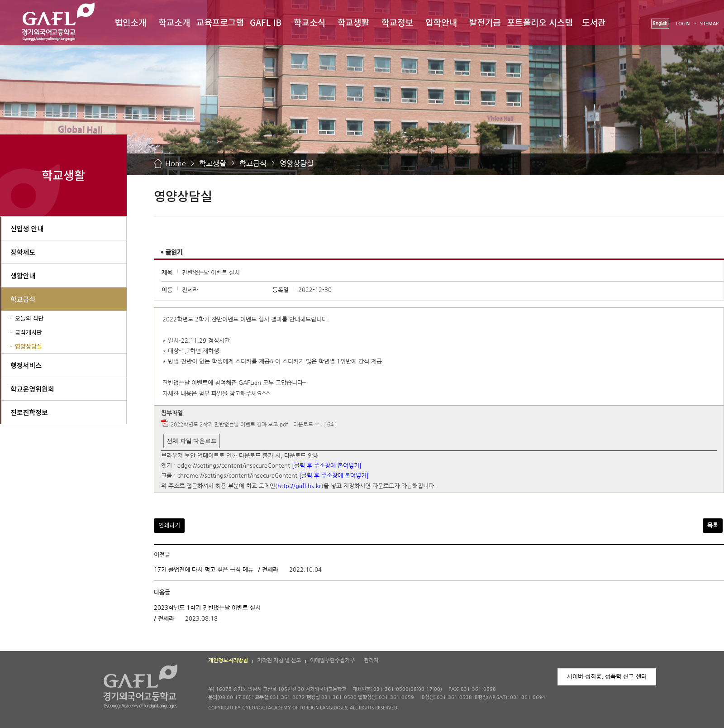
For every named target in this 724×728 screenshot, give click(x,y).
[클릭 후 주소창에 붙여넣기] (327, 466)
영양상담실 (297, 163)
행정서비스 (26, 365)
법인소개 (130, 22)
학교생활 (353, 22)
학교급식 (253, 163)
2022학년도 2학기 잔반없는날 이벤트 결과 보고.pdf (229, 425)
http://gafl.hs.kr (299, 486)
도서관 (594, 22)
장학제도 (23, 252)
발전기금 (485, 22)
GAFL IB (266, 22)
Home (176, 163)
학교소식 (310, 22)
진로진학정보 (29, 412)
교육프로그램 (220, 22)
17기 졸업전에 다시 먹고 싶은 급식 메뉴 (204, 570)
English (660, 23)
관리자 (371, 661)
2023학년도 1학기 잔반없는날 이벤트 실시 (207, 608)
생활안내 (23, 275)
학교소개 (174, 22)
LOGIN (683, 24)
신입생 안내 (27, 228)
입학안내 (441, 22)
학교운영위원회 (32, 389)
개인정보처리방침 (228, 661)
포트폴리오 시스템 (540, 22)
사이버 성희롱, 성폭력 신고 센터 (607, 677)
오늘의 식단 (29, 318)
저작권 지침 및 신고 (279, 661)
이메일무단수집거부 (332, 661)
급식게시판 (29, 332)
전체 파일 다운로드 (192, 441)
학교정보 (397, 22)
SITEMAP (709, 24)
